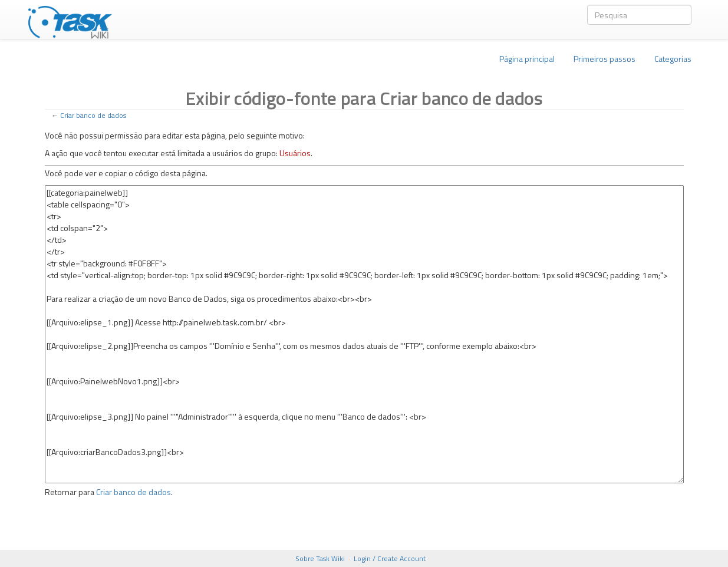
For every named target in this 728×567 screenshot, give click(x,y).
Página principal (527, 59)
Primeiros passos (605, 59)
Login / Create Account (390, 558)
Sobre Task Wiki (320, 558)
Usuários (295, 153)
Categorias (673, 59)
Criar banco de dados (93, 116)
